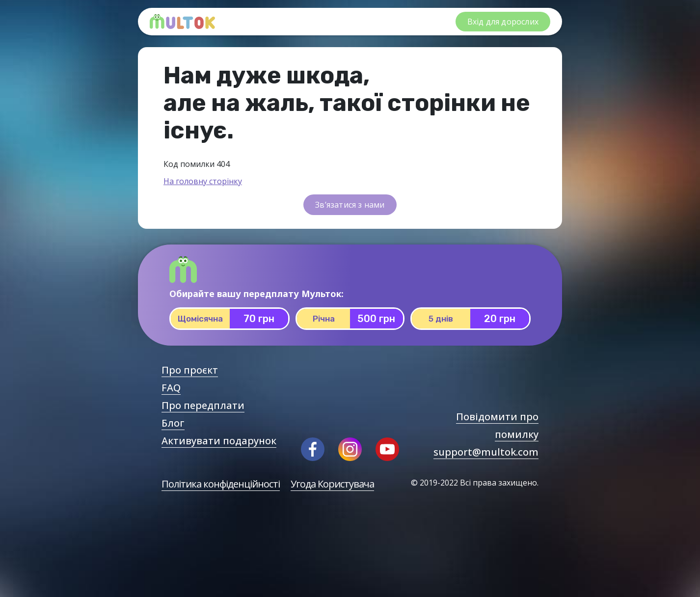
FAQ (171, 388)
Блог (173, 423)
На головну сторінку (203, 181)
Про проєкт (190, 370)
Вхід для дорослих (503, 22)
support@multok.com (486, 452)
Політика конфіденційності (221, 484)
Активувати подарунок (219, 441)
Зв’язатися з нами (350, 205)
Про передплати (203, 405)
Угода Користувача (332, 484)
